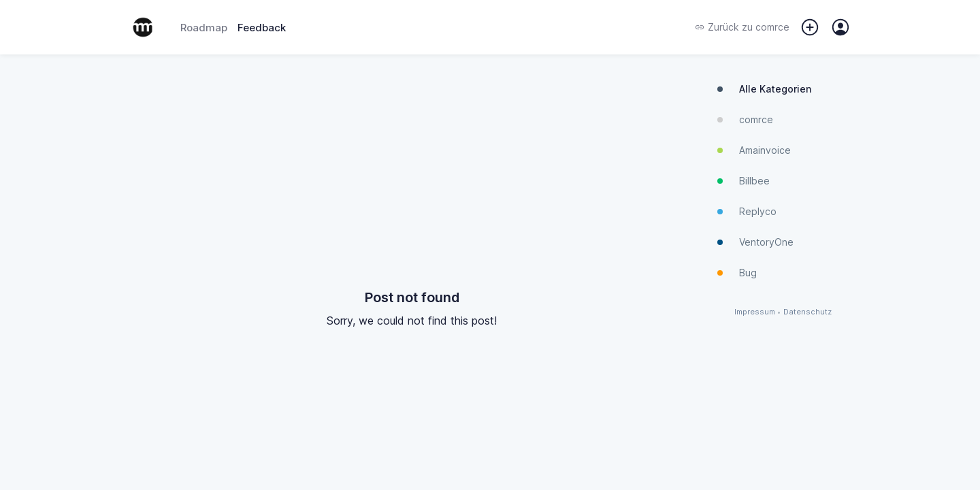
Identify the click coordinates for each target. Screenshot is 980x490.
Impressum (755, 312)
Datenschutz (807, 312)
